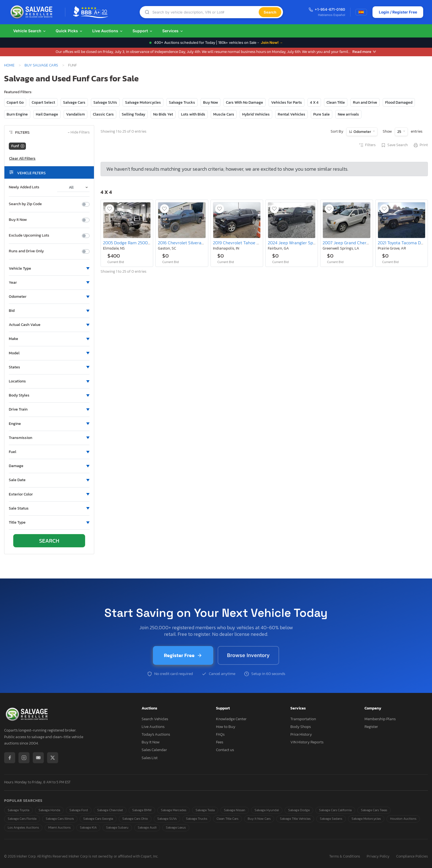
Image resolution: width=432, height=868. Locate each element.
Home (9, 65)
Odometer (362, 132)
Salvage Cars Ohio (135, 819)
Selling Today (133, 114)
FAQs (220, 734)
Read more (364, 52)
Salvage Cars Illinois (60, 819)
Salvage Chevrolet (110, 810)
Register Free (183, 655)
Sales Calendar (154, 750)
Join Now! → (272, 42)
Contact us (225, 750)
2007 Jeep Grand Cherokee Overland (359, 243)
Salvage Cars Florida (22, 819)
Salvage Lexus (176, 827)
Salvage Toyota (18, 810)
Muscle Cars (224, 114)
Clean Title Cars (227, 819)
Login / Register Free (397, 12)
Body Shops (301, 727)
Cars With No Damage (245, 102)
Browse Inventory (248, 655)
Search (270, 12)
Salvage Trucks (182, 102)
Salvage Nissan (235, 810)
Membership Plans (380, 719)
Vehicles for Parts (287, 102)
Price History (301, 734)
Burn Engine (17, 114)
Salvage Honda (49, 810)
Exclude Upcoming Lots (29, 235)
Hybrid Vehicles (256, 114)
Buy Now (210, 102)
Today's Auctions (156, 734)
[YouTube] (38, 758)
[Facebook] (10, 758)
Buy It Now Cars (259, 819)
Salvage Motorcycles (143, 102)
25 (400, 132)
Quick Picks (69, 31)
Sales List (150, 758)
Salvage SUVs (105, 102)
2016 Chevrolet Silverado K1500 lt (191, 243)
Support (143, 31)
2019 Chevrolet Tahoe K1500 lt (243, 243)
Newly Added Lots (24, 187)
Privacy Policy (378, 857)
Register (371, 727)
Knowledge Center (231, 719)
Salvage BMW (142, 810)
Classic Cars (103, 114)
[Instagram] (24, 758)
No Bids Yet (163, 114)
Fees (220, 742)
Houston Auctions (403, 819)
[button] (49, 269)
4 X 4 (314, 102)
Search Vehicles (155, 719)
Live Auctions (108, 31)
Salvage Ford (79, 810)
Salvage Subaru (117, 827)
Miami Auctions (59, 827)
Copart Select (43, 102)
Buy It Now (18, 220)
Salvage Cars (74, 102)
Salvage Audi (147, 827)
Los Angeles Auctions (23, 827)
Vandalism (75, 114)
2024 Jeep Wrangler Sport (293, 243)
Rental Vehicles (291, 114)
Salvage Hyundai (267, 810)
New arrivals (348, 114)
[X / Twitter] (53, 758)
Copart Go (15, 102)
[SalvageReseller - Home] (33, 12)
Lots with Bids (193, 114)
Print (420, 145)
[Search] (205, 12)
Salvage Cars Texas (374, 810)
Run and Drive (365, 102)
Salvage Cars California (335, 810)
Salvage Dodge (299, 810)
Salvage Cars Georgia (98, 819)
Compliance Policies (412, 857)
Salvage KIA (88, 827)
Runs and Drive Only (26, 251)
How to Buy (226, 727)
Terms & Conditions (345, 857)
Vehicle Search (30, 31)
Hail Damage (47, 114)
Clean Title (336, 102)
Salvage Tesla (205, 810)
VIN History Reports (307, 742)
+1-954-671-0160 (326, 9)
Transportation (303, 719)
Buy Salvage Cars (41, 65)
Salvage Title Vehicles (295, 819)
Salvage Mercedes (174, 810)
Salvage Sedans (331, 819)
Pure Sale (322, 114)
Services (173, 31)
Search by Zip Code (25, 204)
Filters (367, 145)
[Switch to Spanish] (361, 12)
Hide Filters (79, 132)
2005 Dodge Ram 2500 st (128, 243)
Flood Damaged (399, 102)
